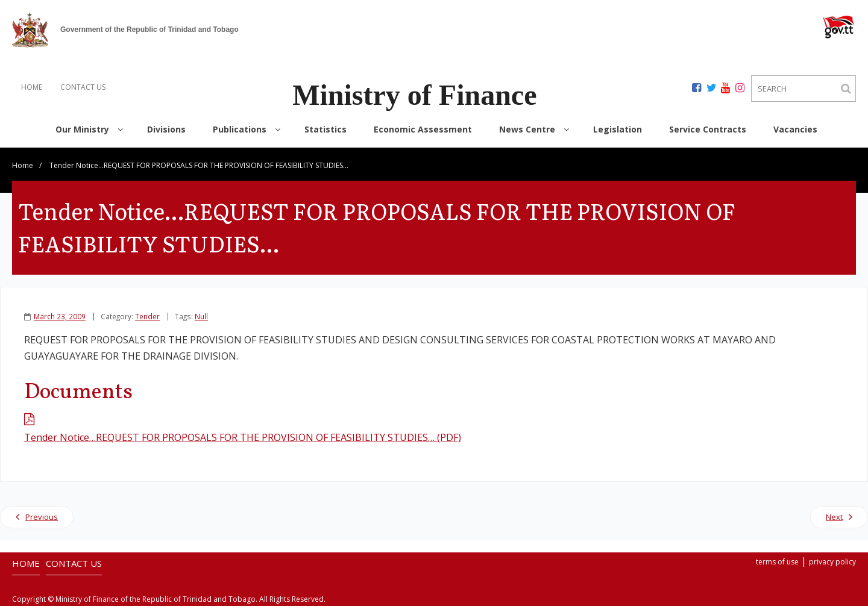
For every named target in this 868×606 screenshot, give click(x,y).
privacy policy (832, 562)
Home (23, 165)
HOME (32, 87)
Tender (147, 316)
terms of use (777, 562)
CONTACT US (83, 87)
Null (201, 316)
